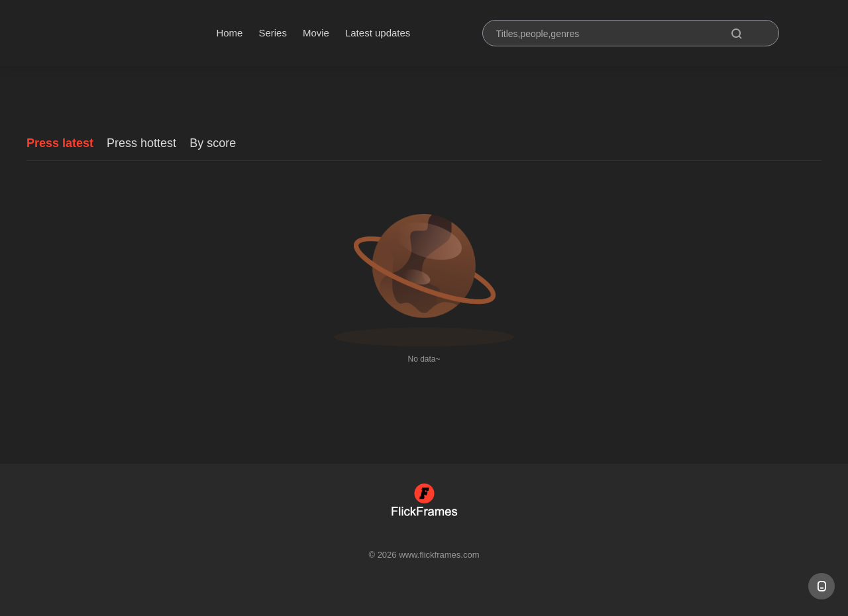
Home (229, 33)
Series (273, 33)
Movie (316, 33)
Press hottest (141, 143)
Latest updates (378, 33)
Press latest (60, 143)
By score (213, 143)
